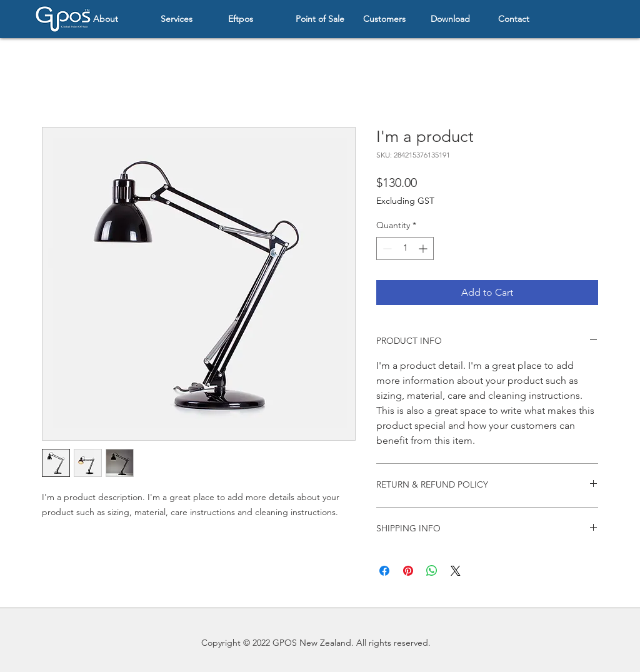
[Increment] (424, 248)
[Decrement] (386, 248)
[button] (117, 19)
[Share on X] (456, 571)
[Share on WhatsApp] (432, 571)
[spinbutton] (405, 248)
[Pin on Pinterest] (408, 571)
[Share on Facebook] (384, 571)
